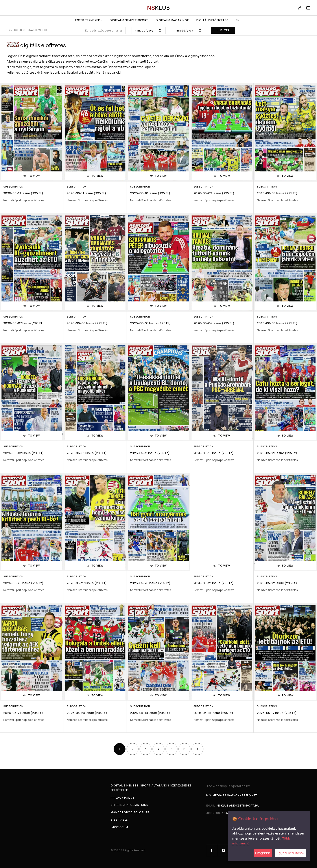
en (238, 20)
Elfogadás (263, 853)
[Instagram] (224, 850)
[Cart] (308, 8)
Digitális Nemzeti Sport (129, 20)
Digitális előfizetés (212, 20)
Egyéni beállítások (291, 853)
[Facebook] (212, 850)
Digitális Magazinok (172, 20)
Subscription (13, 187)
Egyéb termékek (88, 20)
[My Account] (300, 8)
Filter (223, 30)
